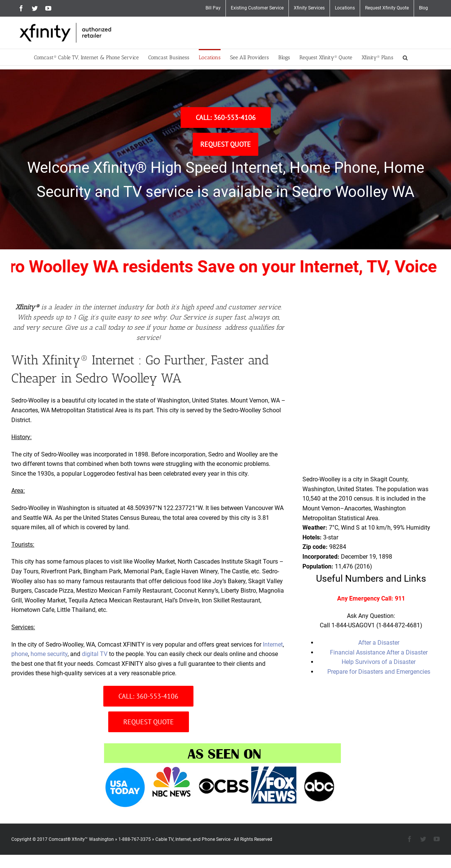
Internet (273, 644)
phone (20, 654)
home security (49, 654)
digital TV (95, 654)
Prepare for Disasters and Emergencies (379, 672)
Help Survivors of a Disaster (379, 662)
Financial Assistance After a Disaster (379, 652)
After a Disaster (379, 643)
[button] (405, 57)
